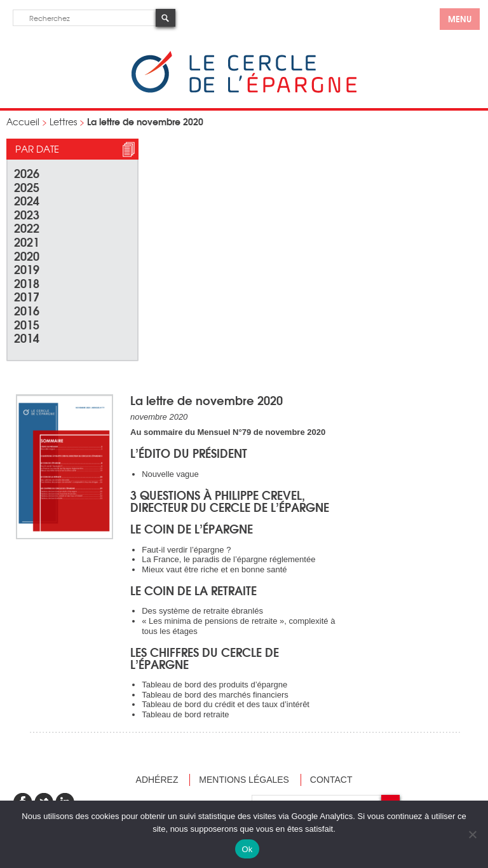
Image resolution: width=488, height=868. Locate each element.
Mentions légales (244, 780)
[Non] (472, 834)
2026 (27, 173)
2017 (27, 296)
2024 (27, 200)
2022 (27, 227)
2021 (27, 241)
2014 (27, 337)
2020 (27, 255)
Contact (331, 780)
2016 (27, 310)
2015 (27, 324)
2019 (27, 269)
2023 (27, 214)
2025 (27, 187)
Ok (247, 849)
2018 (27, 283)
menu (460, 18)
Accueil (23, 121)
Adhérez (157, 780)
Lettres (63, 121)
